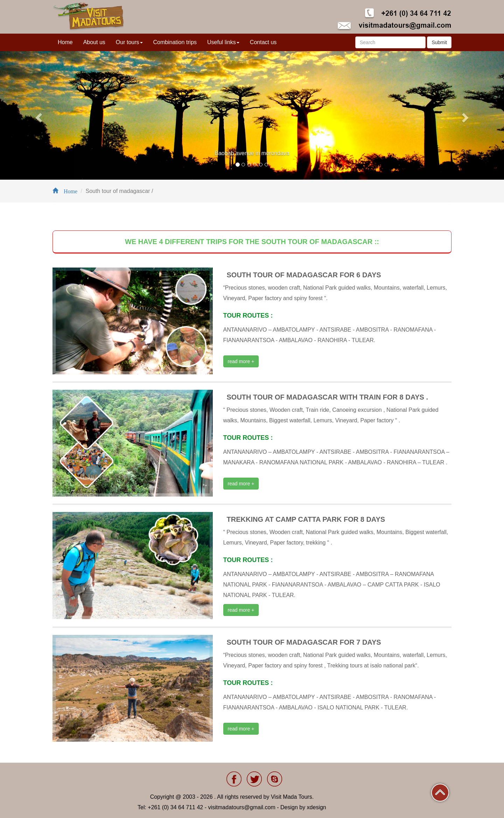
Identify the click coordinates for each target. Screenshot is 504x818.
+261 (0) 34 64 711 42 (175, 807)
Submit (439, 42)
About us (94, 42)
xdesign (317, 807)
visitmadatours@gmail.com (241, 807)
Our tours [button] (129, 42)
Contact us (263, 42)
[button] (38, 115)
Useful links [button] (223, 42)
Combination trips (175, 42)
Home (65, 42)
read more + (241, 361)
